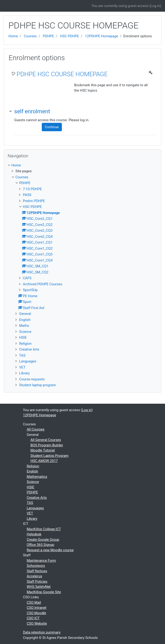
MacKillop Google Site (44, 592)
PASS (27, 195)
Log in (155, 6)
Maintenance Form (41, 561)
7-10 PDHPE (32, 189)
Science (25, 332)
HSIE (23, 337)
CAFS (27, 278)
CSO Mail (34, 603)
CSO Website (37, 623)
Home (13, 36)
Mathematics (37, 477)
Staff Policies (37, 582)
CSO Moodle (37, 613)
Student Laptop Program (50, 456)
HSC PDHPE (69, 36)
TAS (22, 355)
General (25, 314)
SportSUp (30, 290)
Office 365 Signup (41, 545)
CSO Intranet (37, 608)
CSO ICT (33, 618)
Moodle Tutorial (43, 450)
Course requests (32, 379)
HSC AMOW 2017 (44, 461)
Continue (52, 127)
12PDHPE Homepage (102, 36)
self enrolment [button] (32, 111)
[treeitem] (82, 165)
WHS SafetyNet (39, 587)
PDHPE (48, 36)
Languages (28, 361)
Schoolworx (36, 566)
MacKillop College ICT (44, 529)
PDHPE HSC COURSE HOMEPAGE (62, 74)
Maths (24, 326)
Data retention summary (42, 632)
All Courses (36, 429)
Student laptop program (38, 385)
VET (22, 367)
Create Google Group (43, 540)
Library (24, 373)
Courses (30, 36)
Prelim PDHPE (34, 201)
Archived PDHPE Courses (43, 284)
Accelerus (35, 576)
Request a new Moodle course (50, 550)
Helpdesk (34, 534)
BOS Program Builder (47, 445)
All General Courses (46, 440)
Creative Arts (29, 349)
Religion (25, 344)
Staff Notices (37, 571)
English (25, 320)
